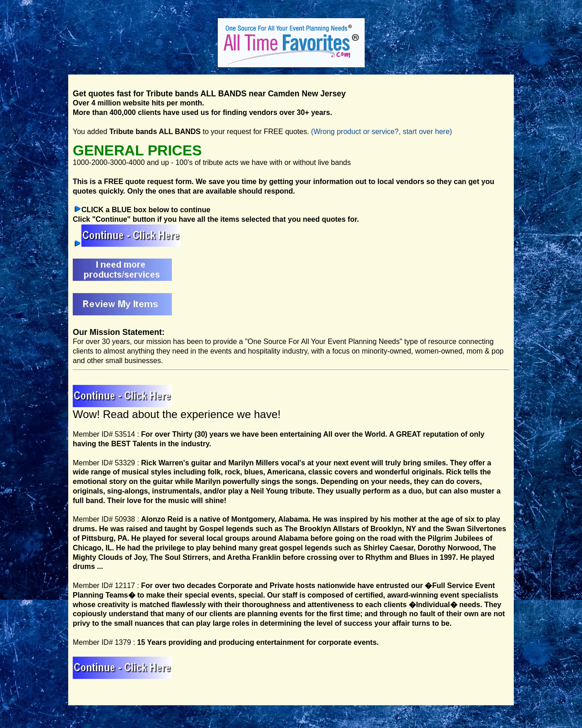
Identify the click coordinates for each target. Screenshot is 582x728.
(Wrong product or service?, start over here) (381, 132)
